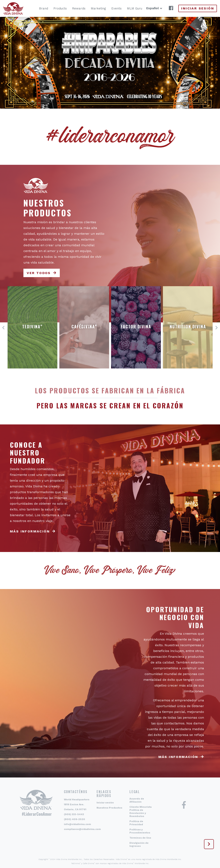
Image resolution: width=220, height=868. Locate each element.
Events (111, 8)
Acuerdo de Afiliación (137, 800)
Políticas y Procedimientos (140, 831)
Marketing (92, 8)
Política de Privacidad (136, 823)
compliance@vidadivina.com (82, 829)
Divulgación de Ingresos (139, 844)
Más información (30, 531)
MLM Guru (129, 8)
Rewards (73, 8)
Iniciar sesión (198, 8)
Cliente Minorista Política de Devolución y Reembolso (141, 812)
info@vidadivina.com (77, 824)
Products (54, 8)
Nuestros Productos (109, 808)
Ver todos (39, 273)
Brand (38, 8)
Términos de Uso (140, 838)
